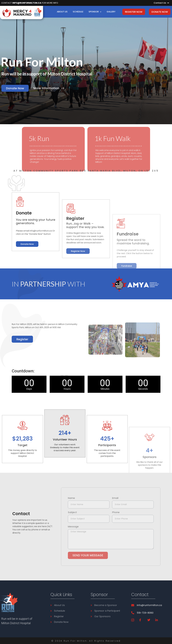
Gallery (111, 12)
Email (115, 498)
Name (71, 498)
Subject (72, 513)
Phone (116, 513)
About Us (62, 12)
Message (73, 527)
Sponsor (95, 12)
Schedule (78, 12)
